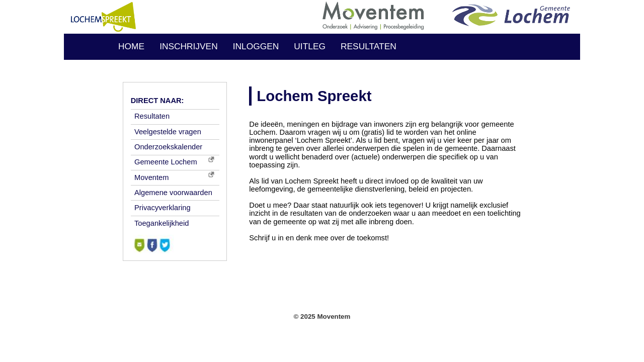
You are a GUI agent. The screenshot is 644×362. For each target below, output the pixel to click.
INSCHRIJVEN (189, 46)
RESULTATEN (369, 46)
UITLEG (310, 46)
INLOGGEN (256, 46)
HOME (131, 46)
